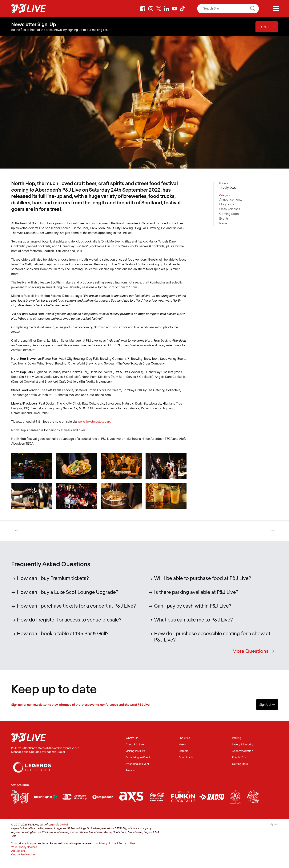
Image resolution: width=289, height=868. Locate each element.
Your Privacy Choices (24, 847)
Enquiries (184, 738)
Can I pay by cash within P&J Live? (193, 605)
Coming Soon (229, 213)
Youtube (175, 9)
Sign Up (267, 26)
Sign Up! (267, 705)
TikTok (183, 9)
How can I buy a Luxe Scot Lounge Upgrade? (68, 592)
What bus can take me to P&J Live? (193, 619)
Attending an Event (137, 764)
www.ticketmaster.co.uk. (94, 421)
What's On (132, 738)
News (223, 223)
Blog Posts (227, 204)
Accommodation (243, 751)
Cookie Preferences (23, 855)
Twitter (159, 9)
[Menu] (276, 9)
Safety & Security (243, 745)
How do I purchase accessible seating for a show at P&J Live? (212, 636)
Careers (184, 751)
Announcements (231, 199)
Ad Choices (18, 851)
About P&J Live (135, 745)
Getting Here (240, 764)
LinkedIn (167, 9)
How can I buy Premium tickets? (53, 578)
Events (224, 218)
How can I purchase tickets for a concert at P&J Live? (76, 605)
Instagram (151, 9)
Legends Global (58, 825)
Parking (237, 738)
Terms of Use (127, 844)
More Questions (253, 651)
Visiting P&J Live (135, 751)
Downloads (186, 758)
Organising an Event (138, 758)
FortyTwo (273, 824)
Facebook (143, 9)
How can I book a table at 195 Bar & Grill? (63, 633)
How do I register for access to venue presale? (69, 619)
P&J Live (29, 9)
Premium (131, 771)
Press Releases (230, 209)
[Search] (228, 9)
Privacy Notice (107, 844)
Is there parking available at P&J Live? (196, 592)
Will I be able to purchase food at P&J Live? (203, 578)
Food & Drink (240, 758)
